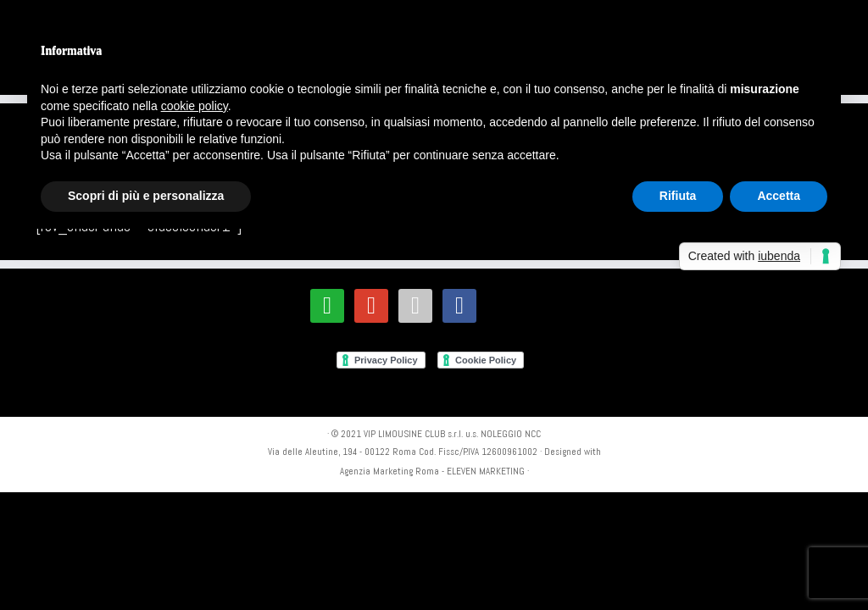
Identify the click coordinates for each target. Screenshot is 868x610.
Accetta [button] (779, 196)
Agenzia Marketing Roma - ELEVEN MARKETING (432, 471)
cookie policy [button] (195, 106)
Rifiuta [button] (678, 196)
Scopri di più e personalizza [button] (146, 196)
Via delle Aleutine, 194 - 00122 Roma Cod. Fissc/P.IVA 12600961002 (403, 452)
